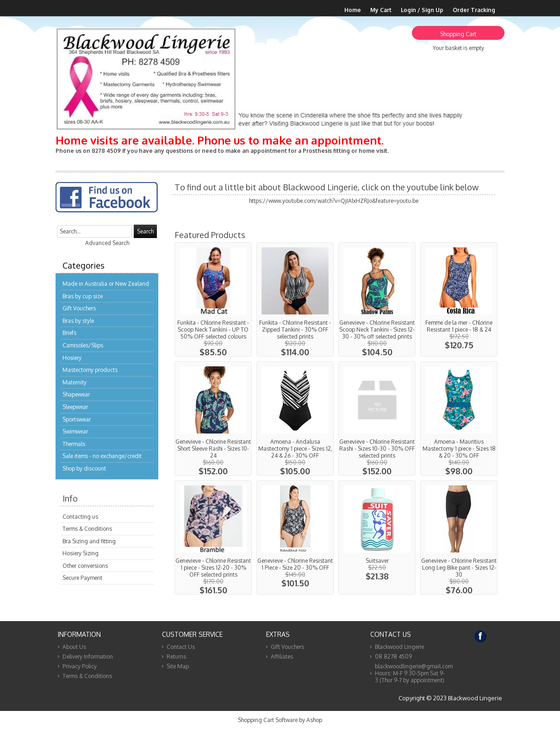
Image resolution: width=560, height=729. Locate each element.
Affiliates (282, 657)
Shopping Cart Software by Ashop (280, 720)
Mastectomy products (90, 370)
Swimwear (75, 431)
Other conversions (85, 566)
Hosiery (72, 358)
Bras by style (78, 321)
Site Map (178, 666)
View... (213, 299)
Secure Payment (82, 578)
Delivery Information (88, 657)
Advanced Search (107, 243)
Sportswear (77, 419)
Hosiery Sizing (81, 553)
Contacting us (80, 517)
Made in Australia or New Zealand (106, 284)
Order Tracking (474, 10)
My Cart (381, 10)
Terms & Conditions (87, 529)
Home (353, 10)
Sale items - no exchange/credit (102, 456)
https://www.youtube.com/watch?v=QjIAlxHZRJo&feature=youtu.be (334, 201)
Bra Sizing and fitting (89, 541)
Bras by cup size (83, 296)
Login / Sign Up (422, 10)
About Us (74, 647)
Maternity (75, 382)
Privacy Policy (80, 666)
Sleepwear (75, 407)
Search (145, 231)
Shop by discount (84, 468)
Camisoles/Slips (83, 345)
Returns (176, 657)
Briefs (69, 333)
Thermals (74, 444)
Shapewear (76, 394)
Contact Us (181, 647)
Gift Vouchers (79, 308)
